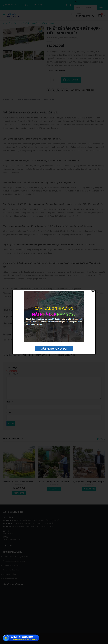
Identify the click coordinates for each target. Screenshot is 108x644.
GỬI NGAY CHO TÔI (54, 349)
